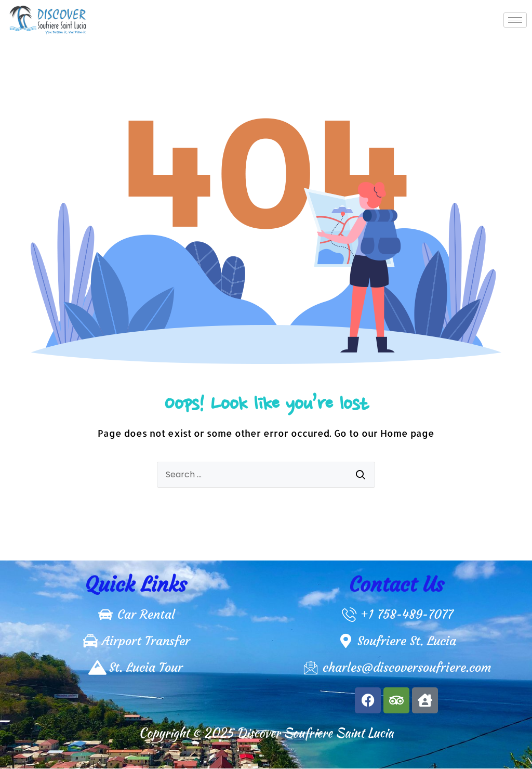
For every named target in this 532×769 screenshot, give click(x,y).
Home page (407, 433)
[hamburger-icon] (515, 20)
